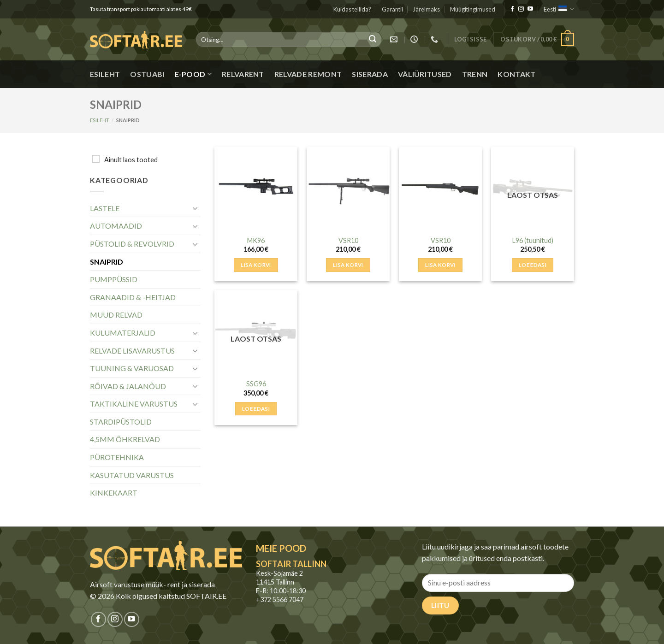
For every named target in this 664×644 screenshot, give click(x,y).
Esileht (105, 74)
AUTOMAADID (116, 226)
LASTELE (105, 208)
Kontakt (516, 74)
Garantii (392, 9)
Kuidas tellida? (352, 9)
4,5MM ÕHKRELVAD (125, 439)
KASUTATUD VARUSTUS (132, 475)
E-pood (193, 74)
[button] (471, 39)
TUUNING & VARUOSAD (132, 368)
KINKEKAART (114, 493)
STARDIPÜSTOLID (121, 422)
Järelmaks (427, 9)
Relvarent (243, 74)
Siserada (370, 74)
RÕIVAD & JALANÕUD (128, 386)
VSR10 (348, 240)
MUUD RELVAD (116, 315)
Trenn (475, 74)
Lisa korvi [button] (256, 265)
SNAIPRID (107, 262)
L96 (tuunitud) (533, 240)
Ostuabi (147, 74)
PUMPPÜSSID (114, 279)
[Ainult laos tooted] (96, 159)
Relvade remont (308, 74)
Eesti (559, 9)
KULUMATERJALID (123, 333)
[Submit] (373, 40)
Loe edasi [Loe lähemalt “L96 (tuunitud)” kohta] (533, 265)
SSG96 (256, 384)
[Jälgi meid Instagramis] (521, 9)
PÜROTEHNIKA (117, 457)
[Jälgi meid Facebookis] (512, 9)
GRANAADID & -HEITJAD (133, 297)
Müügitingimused (473, 9)
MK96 (256, 240)
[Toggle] (195, 208)
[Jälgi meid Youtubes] (530, 9)
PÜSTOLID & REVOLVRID (132, 244)
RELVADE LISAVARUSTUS (132, 351)
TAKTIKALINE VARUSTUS (134, 404)
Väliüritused (425, 74)
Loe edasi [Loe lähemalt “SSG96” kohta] (256, 409)
